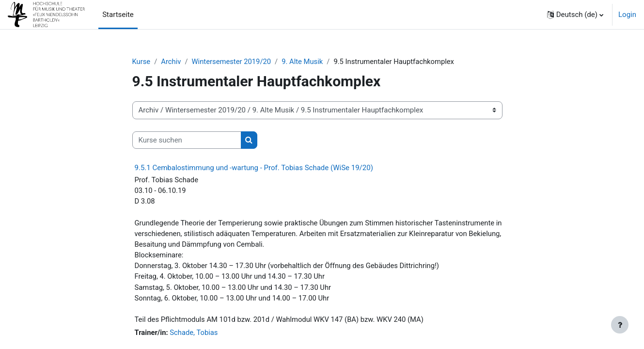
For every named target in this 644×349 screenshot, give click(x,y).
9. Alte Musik (304, 62)
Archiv (172, 62)
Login (627, 15)
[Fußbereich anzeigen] (620, 325)
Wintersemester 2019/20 (233, 62)
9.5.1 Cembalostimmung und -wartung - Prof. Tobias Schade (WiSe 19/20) (254, 168)
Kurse (141, 62)
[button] (575, 15)
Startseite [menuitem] (118, 15)
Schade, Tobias (195, 335)
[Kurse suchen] (187, 140)
